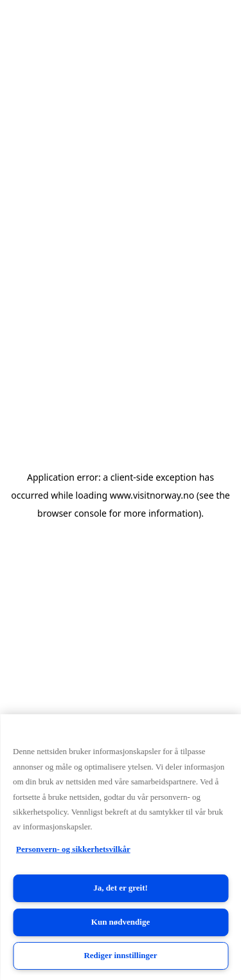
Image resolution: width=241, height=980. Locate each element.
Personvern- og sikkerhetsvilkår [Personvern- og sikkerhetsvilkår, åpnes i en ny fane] (73, 849)
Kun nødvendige (121, 922)
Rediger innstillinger (120, 955)
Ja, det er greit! (121, 888)
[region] (121, 847)
